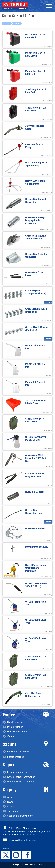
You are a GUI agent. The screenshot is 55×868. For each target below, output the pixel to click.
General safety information (19, 777)
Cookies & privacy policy (18, 816)
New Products (12, 722)
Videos (9, 736)
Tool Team (10, 811)
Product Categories (15, 732)
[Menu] (49, 6)
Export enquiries (13, 757)
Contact (9, 806)
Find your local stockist (17, 752)
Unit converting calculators (19, 782)
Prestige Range (13, 727)
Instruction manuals (16, 772)
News (8, 802)
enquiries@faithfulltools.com (22, 840)
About (8, 797)
